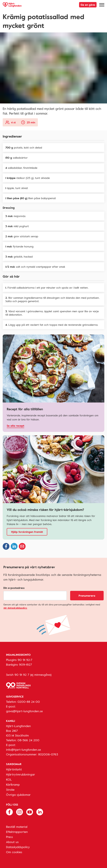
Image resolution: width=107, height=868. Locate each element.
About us (12, 842)
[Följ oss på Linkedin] (40, 812)
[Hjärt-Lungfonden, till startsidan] (12, 5)
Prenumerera (87, 596)
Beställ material (17, 827)
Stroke (10, 790)
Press (10, 837)
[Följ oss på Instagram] (20, 812)
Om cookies (14, 852)
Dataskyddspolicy (18, 847)
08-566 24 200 (28, 740)
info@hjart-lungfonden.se (23, 750)
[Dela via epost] (22, 546)
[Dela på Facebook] (6, 546)
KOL (9, 779)
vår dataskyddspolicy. (15, 608)
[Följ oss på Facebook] (9, 812)
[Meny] (102, 5)
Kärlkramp (13, 784)
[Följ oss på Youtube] (30, 812)
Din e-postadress (14, 588)
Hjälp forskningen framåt (27, 532)
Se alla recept (15, 426)
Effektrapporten (17, 832)
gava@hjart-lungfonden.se (24, 711)
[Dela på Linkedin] (14, 546)
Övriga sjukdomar (18, 795)
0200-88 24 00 (29, 702)
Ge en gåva (88, 5)
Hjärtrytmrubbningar (21, 774)
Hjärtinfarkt (14, 769)
